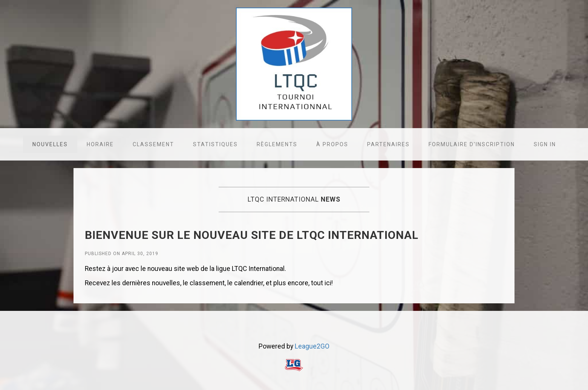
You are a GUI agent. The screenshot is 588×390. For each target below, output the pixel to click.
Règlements (277, 144)
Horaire (100, 144)
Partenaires (388, 144)
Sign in (545, 144)
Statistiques (215, 144)
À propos (332, 144)
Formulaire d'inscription (472, 144)
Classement (153, 144)
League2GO (312, 346)
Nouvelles (50, 144)
